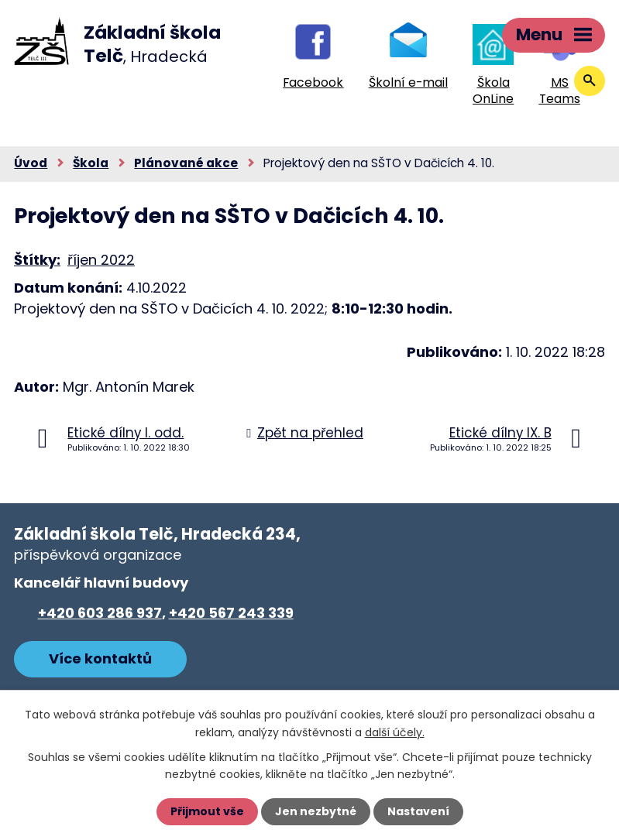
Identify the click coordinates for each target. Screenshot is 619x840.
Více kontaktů (100, 658)
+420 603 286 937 (100, 613)
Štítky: (37, 260)
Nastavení (418, 811)
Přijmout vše (207, 811)
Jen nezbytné (316, 811)
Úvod (31, 163)
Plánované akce (186, 163)
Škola (91, 163)
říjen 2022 (101, 260)
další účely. (395, 732)
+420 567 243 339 (231, 613)
